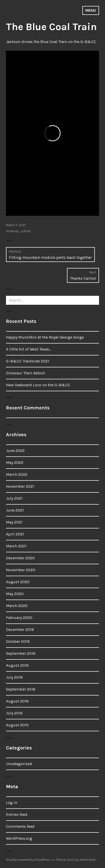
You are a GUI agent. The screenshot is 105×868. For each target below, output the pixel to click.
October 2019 (18, 641)
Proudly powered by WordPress (28, 860)
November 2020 (21, 570)
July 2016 (14, 713)
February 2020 (19, 618)
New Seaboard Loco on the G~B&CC (38, 385)
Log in (12, 803)
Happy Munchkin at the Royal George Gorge (45, 337)
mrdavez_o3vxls (19, 231)
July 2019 (14, 677)
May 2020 (15, 594)
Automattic (88, 860)
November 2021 (20, 486)
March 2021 (16, 546)
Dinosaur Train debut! (26, 373)
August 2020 (18, 582)
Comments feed (20, 826)
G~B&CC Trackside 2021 (28, 361)
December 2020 (20, 558)
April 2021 (15, 534)
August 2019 (17, 665)
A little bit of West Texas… (29, 349)
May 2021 (14, 522)
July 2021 (14, 498)
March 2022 (17, 474)
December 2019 (20, 629)
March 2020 (17, 606)
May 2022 (15, 462)
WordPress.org (19, 838)
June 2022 (15, 451)
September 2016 (21, 689)
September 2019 (21, 653)
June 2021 (15, 510)
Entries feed (17, 814)
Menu (91, 10)
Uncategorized (19, 764)
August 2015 (17, 725)
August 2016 (17, 701)
